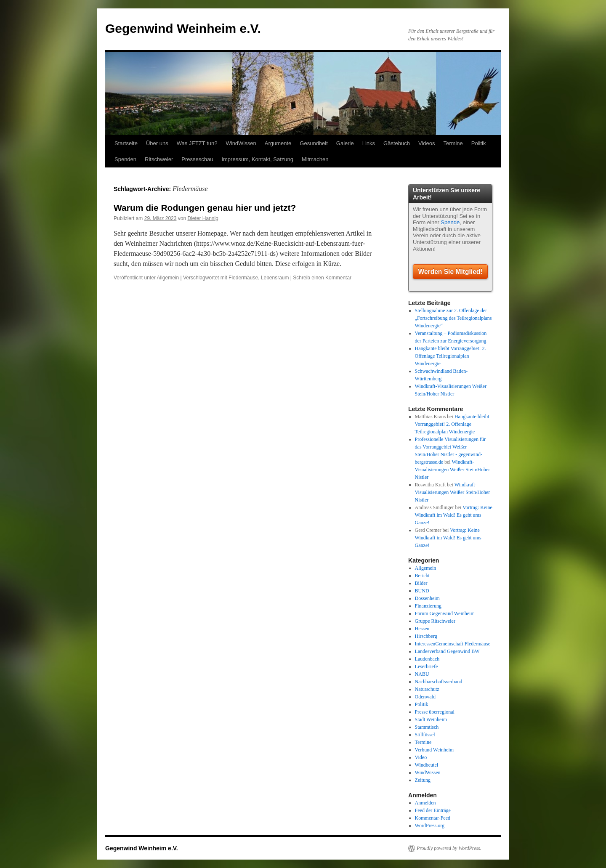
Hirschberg (426, 636)
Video (421, 757)
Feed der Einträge (433, 810)
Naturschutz (427, 689)
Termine (453, 143)
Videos (427, 143)
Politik (479, 143)
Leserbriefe (427, 666)
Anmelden (425, 803)
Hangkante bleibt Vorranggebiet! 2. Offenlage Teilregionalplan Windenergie (451, 356)
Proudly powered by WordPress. (449, 848)
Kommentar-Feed (433, 818)
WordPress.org (430, 826)
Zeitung (423, 780)
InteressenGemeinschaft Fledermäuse (453, 644)
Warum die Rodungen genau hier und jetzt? (205, 208)
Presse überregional (435, 712)
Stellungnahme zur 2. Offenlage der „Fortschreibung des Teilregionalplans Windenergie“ (453, 318)
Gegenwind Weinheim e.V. (183, 28)
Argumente (278, 143)
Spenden (125, 159)
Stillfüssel (425, 735)
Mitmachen (315, 159)
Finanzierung (428, 606)
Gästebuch (397, 143)
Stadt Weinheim (431, 719)
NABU (422, 674)
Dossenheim (427, 598)
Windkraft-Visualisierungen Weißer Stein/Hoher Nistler (453, 470)
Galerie (345, 143)
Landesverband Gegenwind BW (447, 651)
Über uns (157, 143)
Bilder (421, 583)
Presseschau (197, 159)
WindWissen (241, 143)
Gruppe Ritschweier (435, 621)
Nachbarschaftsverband (439, 682)
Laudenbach (427, 659)
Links (369, 143)
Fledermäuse (243, 278)
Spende (450, 222)
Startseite (126, 143)
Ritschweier (159, 159)
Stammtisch (427, 727)
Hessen (422, 629)
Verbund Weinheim (434, 750)
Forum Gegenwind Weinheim (445, 613)
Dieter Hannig (203, 218)
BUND (422, 591)
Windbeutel (427, 765)
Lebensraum (275, 278)
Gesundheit (314, 143)
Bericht (422, 576)
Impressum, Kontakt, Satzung (257, 159)
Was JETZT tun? (197, 143)
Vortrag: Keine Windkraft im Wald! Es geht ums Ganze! (454, 515)
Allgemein (168, 278)
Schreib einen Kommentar (322, 278)
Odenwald (425, 697)
